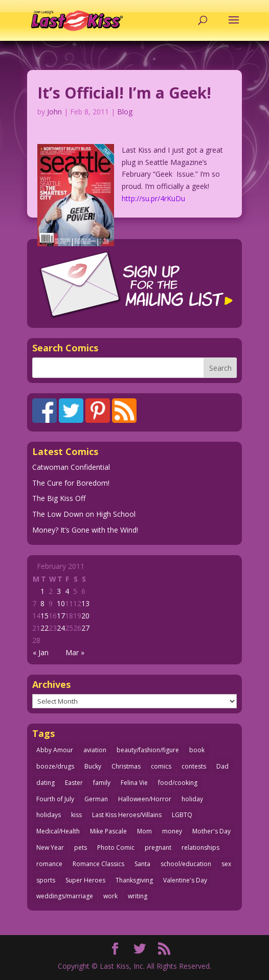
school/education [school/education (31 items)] (186, 864)
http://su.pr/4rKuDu (153, 198)
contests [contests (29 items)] (194, 766)
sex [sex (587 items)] (226, 864)
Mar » (75, 652)
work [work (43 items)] (110, 896)
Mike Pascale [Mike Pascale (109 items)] (108, 831)
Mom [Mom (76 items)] (144, 831)
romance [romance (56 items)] (49, 864)
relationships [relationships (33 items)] (200, 847)
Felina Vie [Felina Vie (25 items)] (134, 783)
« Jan (41, 652)
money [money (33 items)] (172, 831)
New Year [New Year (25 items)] (50, 847)
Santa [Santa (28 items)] (142, 864)
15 (44, 616)
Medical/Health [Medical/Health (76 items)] (58, 831)
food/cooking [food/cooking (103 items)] (178, 783)
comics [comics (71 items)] (161, 766)
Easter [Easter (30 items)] (74, 783)
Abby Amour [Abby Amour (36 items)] (55, 750)
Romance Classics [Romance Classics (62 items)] (98, 864)
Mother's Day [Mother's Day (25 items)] (211, 831)
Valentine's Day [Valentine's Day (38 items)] (185, 880)
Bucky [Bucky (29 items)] (93, 766)
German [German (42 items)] (96, 799)
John (54, 112)
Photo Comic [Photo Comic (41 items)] (116, 847)
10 (61, 603)
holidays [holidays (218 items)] (49, 815)
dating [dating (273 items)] (46, 783)
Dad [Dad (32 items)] (222, 766)
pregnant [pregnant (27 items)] (158, 847)
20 (85, 616)
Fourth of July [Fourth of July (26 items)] (55, 799)
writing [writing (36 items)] (138, 896)
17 (61, 616)
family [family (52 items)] (102, 783)
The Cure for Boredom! (71, 483)
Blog (125, 112)
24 (61, 628)
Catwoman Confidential (71, 467)
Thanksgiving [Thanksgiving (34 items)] (134, 880)
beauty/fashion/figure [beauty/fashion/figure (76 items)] (148, 750)
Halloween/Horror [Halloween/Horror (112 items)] (145, 799)
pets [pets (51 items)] (81, 847)
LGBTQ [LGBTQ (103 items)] (182, 815)
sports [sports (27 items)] (46, 880)
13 (85, 603)
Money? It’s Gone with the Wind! (85, 530)
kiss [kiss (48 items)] (76, 815)
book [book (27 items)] (197, 750)
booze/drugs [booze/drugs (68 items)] (55, 766)
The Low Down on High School (84, 514)
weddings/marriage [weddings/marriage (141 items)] (65, 896)
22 (44, 628)
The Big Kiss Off (59, 498)
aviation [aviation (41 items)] (95, 750)
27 (85, 628)
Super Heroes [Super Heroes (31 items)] (85, 880)
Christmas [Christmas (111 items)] (126, 766)
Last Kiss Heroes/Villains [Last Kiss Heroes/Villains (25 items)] (127, 815)
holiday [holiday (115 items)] (192, 799)
